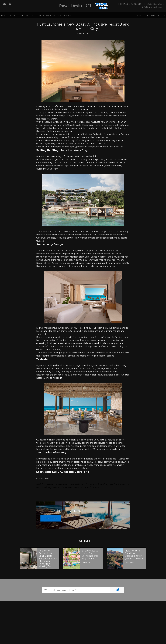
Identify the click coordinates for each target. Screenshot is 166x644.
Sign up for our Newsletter (151, 15)
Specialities (27, 15)
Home (4, 15)
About (13, 15)
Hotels (86, 33)
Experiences (44, 15)
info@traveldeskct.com (153, 7)
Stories (58, 15)
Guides (68, 15)
